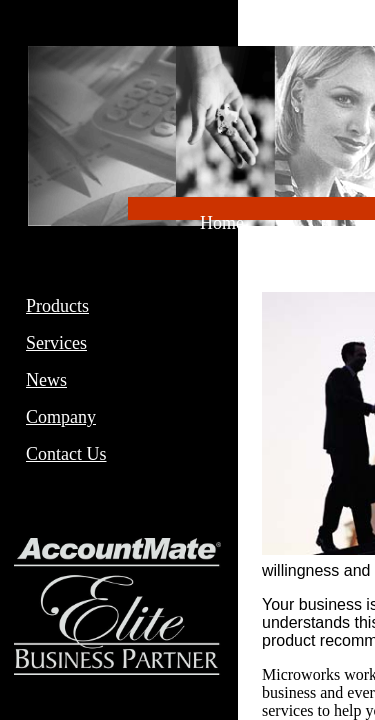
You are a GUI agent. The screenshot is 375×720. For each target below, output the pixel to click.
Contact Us (66, 454)
